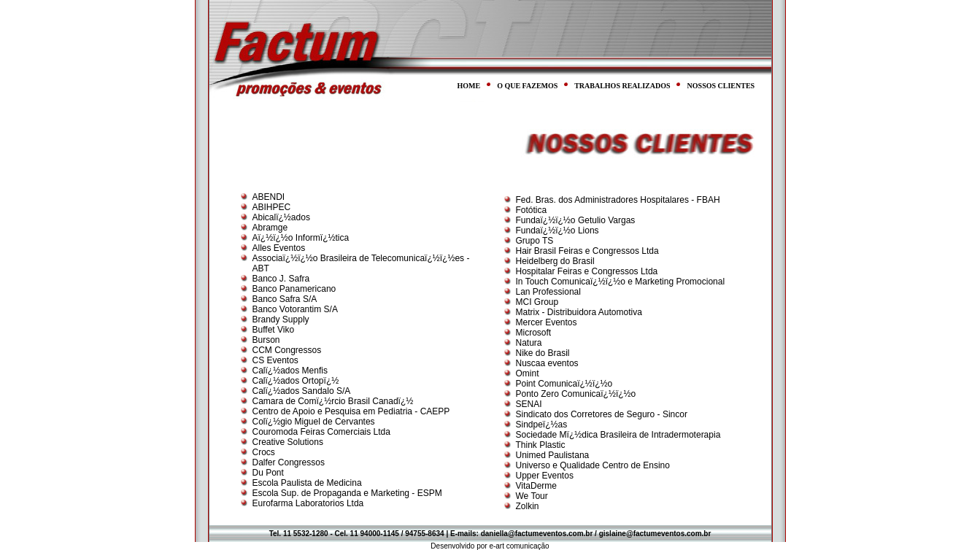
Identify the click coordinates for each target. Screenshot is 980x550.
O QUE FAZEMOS (527, 86)
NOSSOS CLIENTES (721, 86)
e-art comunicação (519, 546)
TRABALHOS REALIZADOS (622, 86)
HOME (469, 86)
